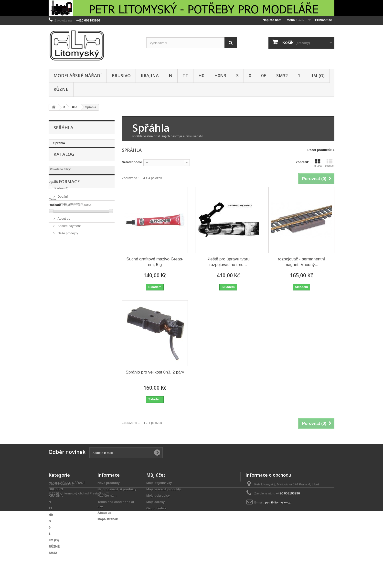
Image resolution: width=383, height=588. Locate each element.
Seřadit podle (132, 162)
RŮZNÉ (61, 89)
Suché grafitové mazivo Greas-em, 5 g (155, 262)
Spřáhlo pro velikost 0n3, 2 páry (155, 372)
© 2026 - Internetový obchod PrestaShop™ (79, 570)
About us (63, 273)
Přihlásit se (324, 20)
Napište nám (272, 20)
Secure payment (69, 280)
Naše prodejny (67, 287)
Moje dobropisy (158, 496)
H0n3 (220, 75)
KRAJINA (150, 75)
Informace (67, 237)
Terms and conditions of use (77, 265)
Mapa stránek (108, 519)
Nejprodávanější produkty (117, 489)
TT (185, 75)
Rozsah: (55, 212)
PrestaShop (66, 561)
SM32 (282, 75)
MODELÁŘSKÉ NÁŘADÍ (78, 75)
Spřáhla (59, 143)
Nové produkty (109, 483)
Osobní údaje (156, 508)
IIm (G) (317, 75)
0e (264, 75)
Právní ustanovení (70, 258)
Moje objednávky (159, 483)
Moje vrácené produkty (164, 489)
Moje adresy (155, 502)
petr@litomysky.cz (278, 502)
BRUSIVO (121, 75)
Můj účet (156, 475)
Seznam (330, 163)
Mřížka (318, 163)
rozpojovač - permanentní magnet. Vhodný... (302, 262)
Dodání (62, 251)
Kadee (61, 196)
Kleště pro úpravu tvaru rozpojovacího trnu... (228, 262)
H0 (201, 75)
